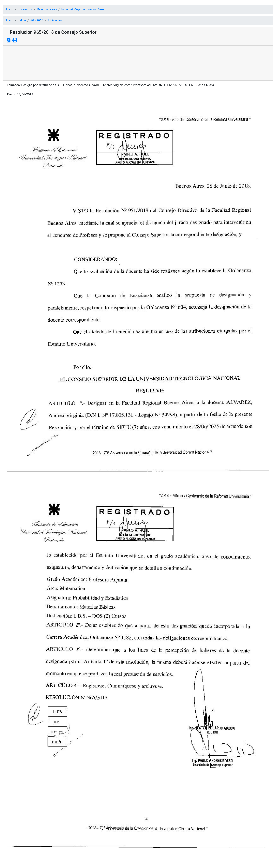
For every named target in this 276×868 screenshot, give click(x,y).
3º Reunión (55, 20)
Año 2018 (37, 20)
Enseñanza (25, 9)
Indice (22, 20)
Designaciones (47, 9)
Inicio (10, 9)
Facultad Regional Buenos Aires (83, 9)
